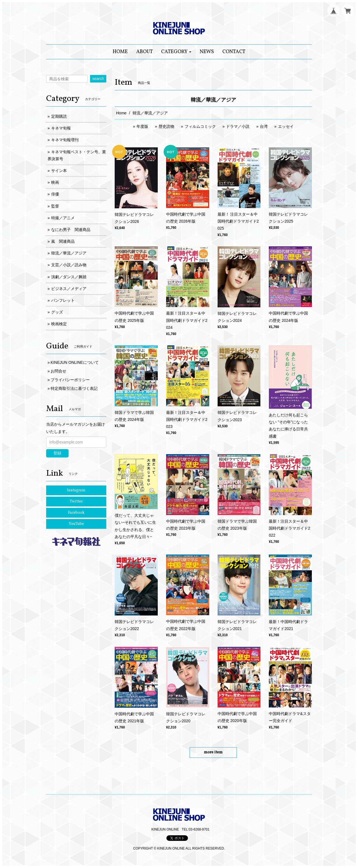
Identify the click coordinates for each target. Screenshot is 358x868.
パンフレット (63, 300)
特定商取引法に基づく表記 (74, 388)
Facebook (76, 513)
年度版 (142, 126)
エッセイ (286, 126)
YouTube (76, 524)
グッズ (57, 312)
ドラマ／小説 (238, 126)
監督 (55, 206)
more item (213, 752)
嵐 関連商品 (63, 241)
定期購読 (59, 116)
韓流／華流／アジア (69, 253)
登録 (57, 453)
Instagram (76, 490)
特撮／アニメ (63, 218)
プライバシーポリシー (70, 380)
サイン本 (59, 171)
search (98, 79)
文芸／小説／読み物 (69, 265)
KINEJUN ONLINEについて (75, 362)
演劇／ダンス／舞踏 (69, 277)
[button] (176, 52)
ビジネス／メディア (69, 289)
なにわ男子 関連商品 (71, 230)
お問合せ (58, 371)
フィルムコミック (200, 126)
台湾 (264, 126)
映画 (55, 182)
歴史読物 (166, 126)
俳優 (55, 194)
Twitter (76, 502)
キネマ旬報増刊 (65, 140)
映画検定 (59, 324)
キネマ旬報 (61, 128)
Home (121, 113)
